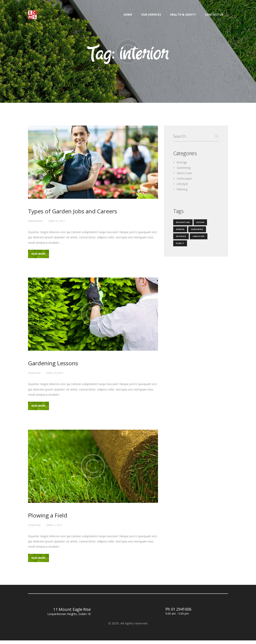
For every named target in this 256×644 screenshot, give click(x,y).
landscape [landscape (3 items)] (197, 237)
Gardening (36, 221)
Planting (35, 374)
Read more (40, 255)
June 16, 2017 (60, 221)
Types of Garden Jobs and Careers (78, 211)
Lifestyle (183, 185)
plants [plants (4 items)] (180, 244)
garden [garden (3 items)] (180, 230)
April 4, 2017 (58, 527)
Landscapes (185, 179)
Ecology (182, 163)
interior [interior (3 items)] (180, 237)
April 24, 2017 (58, 374)
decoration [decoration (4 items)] (182, 223)
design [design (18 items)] (199, 223)
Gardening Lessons (56, 365)
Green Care (185, 174)
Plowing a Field (50, 518)
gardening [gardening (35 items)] (196, 230)
